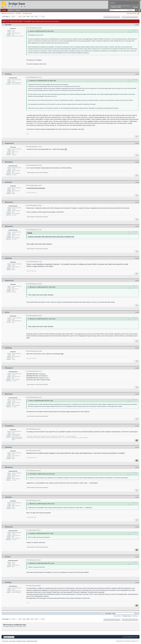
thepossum (9, 143)
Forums (4, 10)
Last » (43, 16)
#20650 (137, 312)
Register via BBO (116, 7)
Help (135, 7)
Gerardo (8, 25)
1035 (36, 16)
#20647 (137, 226)
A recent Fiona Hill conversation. (36, 188)
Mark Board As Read (32, 641)
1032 (24, 16)
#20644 (137, 162)
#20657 (137, 497)
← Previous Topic (117, 616)
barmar (8, 557)
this (62, 354)
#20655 (137, 447)
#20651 (137, 348)
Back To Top (5, 641)
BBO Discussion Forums (8, 13)
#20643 (137, 143)
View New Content (131, 13)
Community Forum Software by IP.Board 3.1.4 (127, 641)
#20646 (137, 202)
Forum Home (12, 641)
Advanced (139, 10)
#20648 (137, 258)
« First (13, 16)
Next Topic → (136, 616)
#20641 (137, 25)
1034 (32, 16)
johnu (7, 312)
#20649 (137, 281)
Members (11, 10)
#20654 (137, 426)
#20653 (137, 394)
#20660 (137, 583)
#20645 (137, 182)
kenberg (8, 74)
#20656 (137, 467)
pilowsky (8, 182)
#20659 (137, 557)
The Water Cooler (27, 13)
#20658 (137, 527)
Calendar (18, 10)
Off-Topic (19, 13)
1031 (20, 16)
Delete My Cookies (21, 641)
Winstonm (9, 162)
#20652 (137, 368)
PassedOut (9, 426)
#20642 (137, 74)
